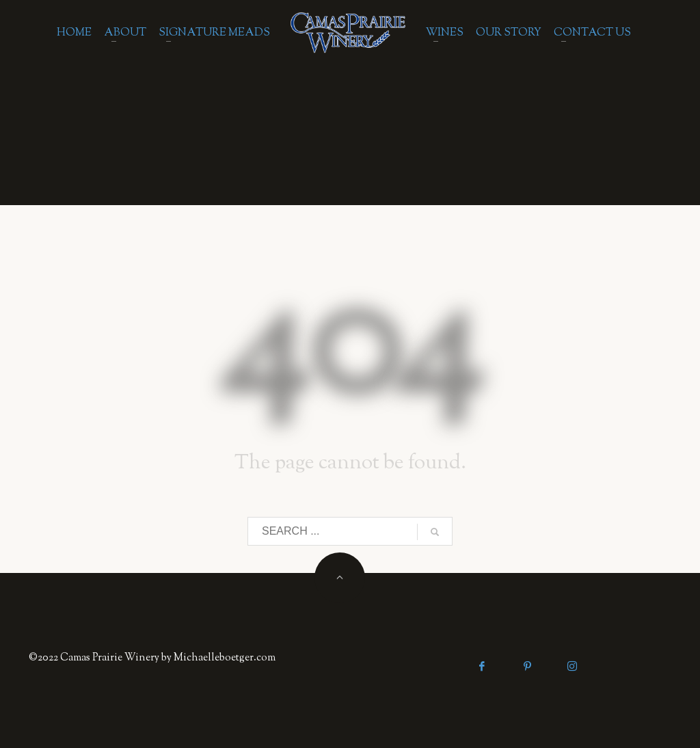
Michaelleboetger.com (225, 658)
